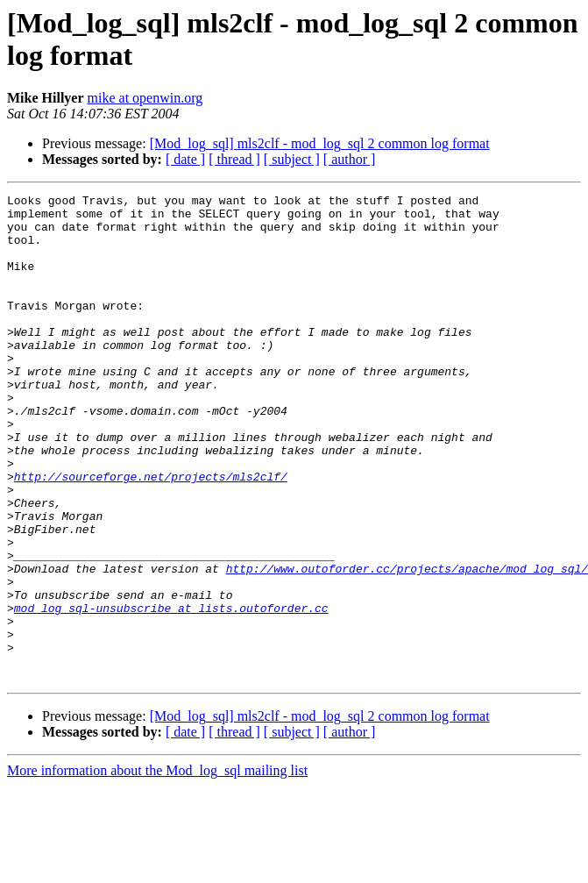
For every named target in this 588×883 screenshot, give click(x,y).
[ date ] (185, 159)
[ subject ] (292, 159)
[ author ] (350, 159)
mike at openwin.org (145, 98)
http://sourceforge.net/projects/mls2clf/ (151, 534)
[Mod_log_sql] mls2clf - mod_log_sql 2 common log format (320, 143)
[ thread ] (234, 159)
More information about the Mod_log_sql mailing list (157, 868)
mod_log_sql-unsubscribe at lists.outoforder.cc (171, 692)
